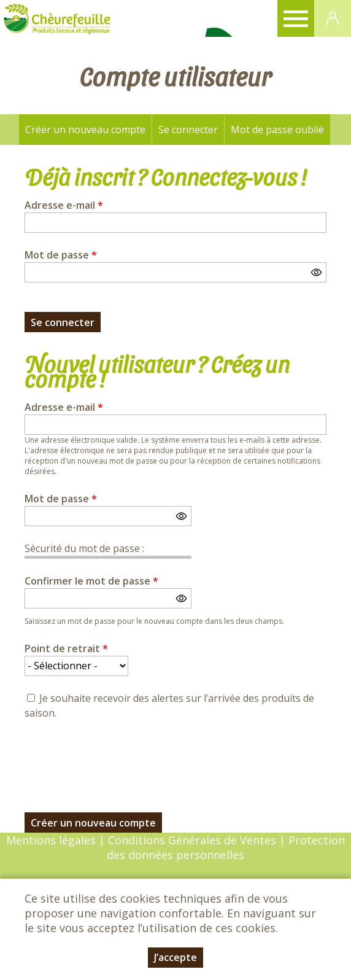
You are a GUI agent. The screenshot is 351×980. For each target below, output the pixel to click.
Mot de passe (61, 255)
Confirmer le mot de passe (91, 581)
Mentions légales (51, 840)
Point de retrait (66, 648)
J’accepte (175, 957)
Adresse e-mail (64, 205)
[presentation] (118, 759)
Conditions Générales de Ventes (194, 840)
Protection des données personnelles (226, 847)
